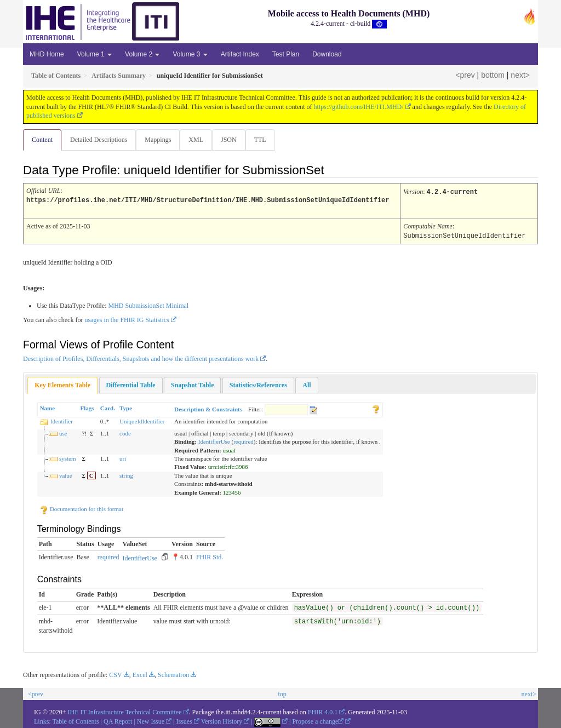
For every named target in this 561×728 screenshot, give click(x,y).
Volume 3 (190, 54)
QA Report (118, 720)
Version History (222, 720)
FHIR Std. (210, 556)
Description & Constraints (208, 408)
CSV (115, 674)
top (282, 693)
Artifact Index (240, 54)
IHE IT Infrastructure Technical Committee (125, 711)
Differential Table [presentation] (131, 384)
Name (48, 407)
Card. (108, 407)
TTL (266, 140)
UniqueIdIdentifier (142, 420)
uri (123, 457)
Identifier (62, 420)
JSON (233, 140)
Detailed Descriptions (100, 140)
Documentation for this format (81, 508)
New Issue (151, 720)
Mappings (160, 140)
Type (126, 407)
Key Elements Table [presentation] (62, 384)
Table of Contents (75, 720)
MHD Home (47, 54)
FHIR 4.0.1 (323, 711)
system (68, 457)
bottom (493, 75)
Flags (87, 407)
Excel (140, 674)
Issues (184, 720)
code (125, 432)
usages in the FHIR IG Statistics (127, 319)
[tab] (62, 384)
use (63, 432)
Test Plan (286, 54)
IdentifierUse (214, 440)
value (66, 474)
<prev (465, 75)
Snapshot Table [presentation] (192, 384)
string (126, 474)
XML (199, 140)
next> (520, 75)
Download (327, 54)
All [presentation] (307, 384)
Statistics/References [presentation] (258, 384)
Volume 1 (95, 54)
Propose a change (318, 720)
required (244, 440)
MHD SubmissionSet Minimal (148, 305)
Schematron (173, 674)
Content (42, 140)
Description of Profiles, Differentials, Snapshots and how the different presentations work (141, 358)
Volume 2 (142, 54)
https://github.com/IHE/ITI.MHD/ (359, 107)
